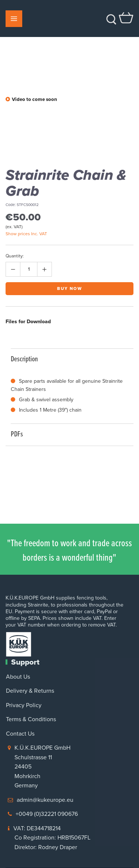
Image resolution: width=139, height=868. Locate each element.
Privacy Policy (24, 705)
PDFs (68, 434)
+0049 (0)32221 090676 (47, 814)
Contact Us (20, 734)
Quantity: (15, 256)
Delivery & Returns (30, 691)
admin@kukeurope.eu (45, 800)
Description (68, 359)
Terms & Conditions (31, 719)
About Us (18, 677)
